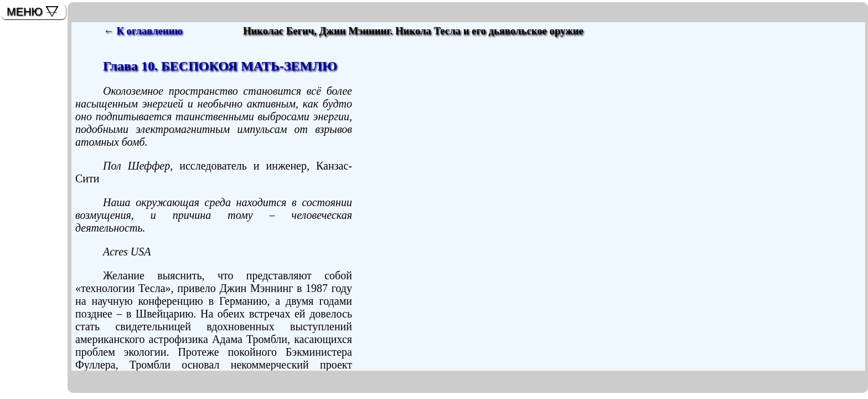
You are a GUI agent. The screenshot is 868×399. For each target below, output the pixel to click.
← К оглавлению (143, 31)
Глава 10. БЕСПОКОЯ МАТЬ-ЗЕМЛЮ (220, 66)
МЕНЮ (25, 12)
